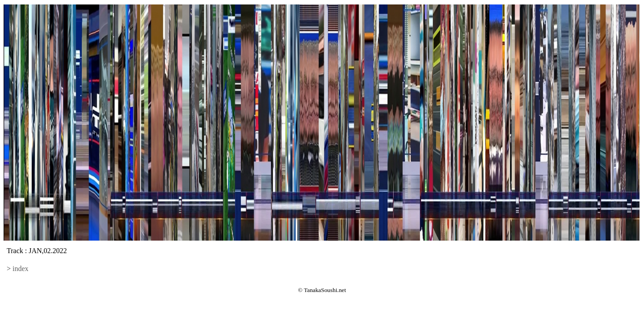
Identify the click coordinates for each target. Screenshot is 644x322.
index (21, 269)
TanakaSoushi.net (325, 290)
